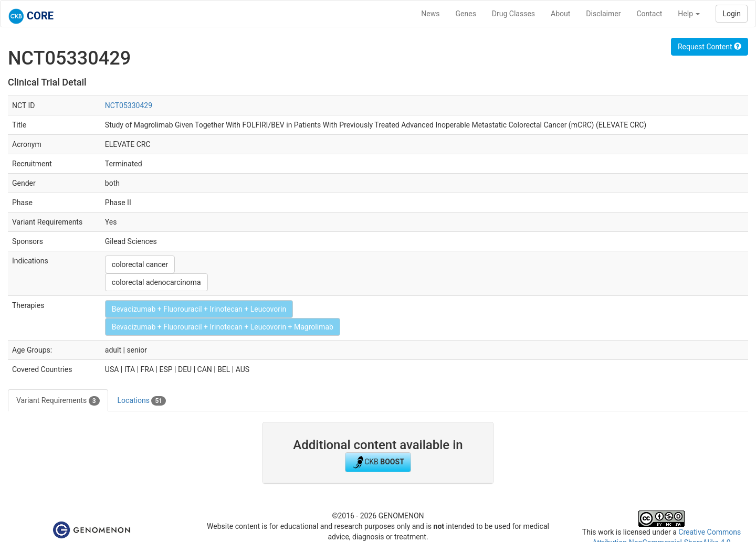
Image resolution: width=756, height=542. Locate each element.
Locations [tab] (142, 401)
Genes (466, 14)
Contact (649, 14)
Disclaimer (603, 14)
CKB (378, 462)
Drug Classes (513, 14)
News (430, 14)
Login (732, 14)
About (560, 14)
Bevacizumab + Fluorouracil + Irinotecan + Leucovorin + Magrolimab (223, 327)
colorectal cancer (140, 264)
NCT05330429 (129, 105)
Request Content (710, 47)
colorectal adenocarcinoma (156, 282)
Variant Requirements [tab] (58, 401)
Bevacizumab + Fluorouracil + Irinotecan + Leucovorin (199, 309)
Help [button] (689, 14)
